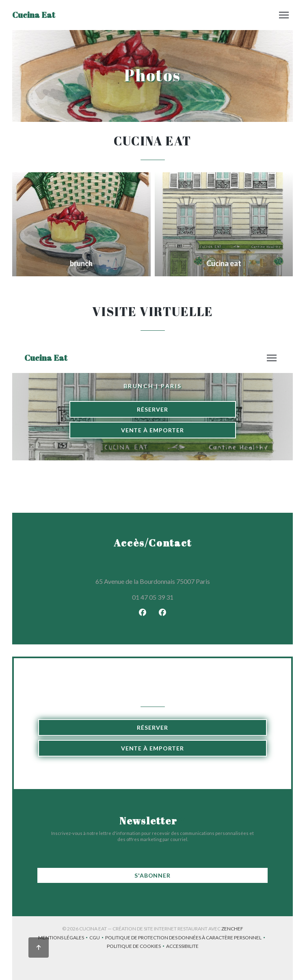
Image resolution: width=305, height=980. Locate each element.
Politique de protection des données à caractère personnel (186, 938)
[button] (284, 15)
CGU (97, 938)
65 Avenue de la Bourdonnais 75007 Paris (182, 580)
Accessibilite (182, 947)
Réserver (152, 727)
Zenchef (232, 929)
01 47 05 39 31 (153, 597)
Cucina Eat (34, 15)
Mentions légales (64, 938)
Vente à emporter (152, 748)
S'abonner (152, 875)
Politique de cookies (136, 947)
